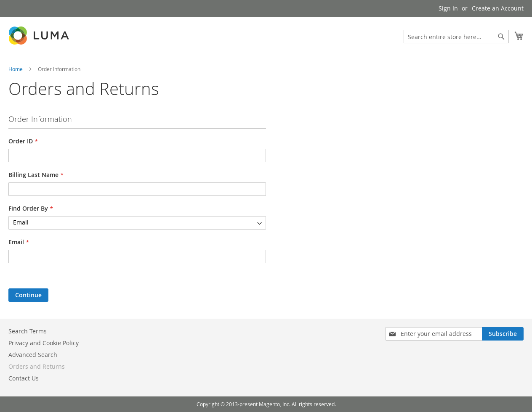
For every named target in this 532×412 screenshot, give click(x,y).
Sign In (448, 8)
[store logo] (40, 36)
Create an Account (498, 8)
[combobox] (456, 37)
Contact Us (24, 378)
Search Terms (28, 331)
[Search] (501, 37)
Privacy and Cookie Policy (44, 343)
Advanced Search (33, 355)
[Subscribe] (503, 334)
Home (16, 69)
